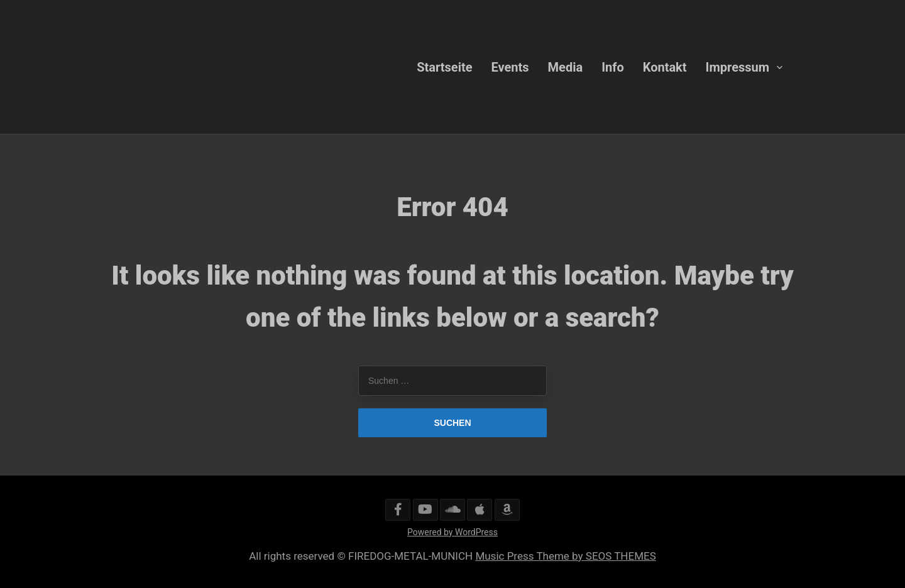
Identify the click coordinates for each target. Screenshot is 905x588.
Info (613, 67)
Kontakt (665, 67)
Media (566, 67)
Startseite (444, 67)
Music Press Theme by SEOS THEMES (565, 556)
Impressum (738, 67)
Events (510, 67)
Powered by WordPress (452, 532)
